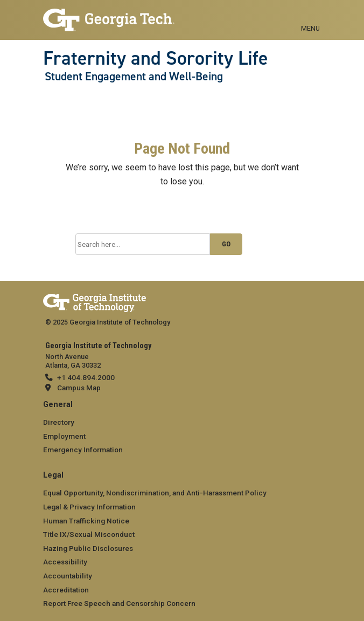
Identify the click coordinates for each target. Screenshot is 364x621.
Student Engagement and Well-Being (134, 77)
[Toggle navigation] (310, 16)
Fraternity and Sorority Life (156, 58)
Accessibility (65, 562)
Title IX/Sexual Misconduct (89, 534)
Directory (59, 422)
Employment (64, 436)
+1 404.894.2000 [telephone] (86, 377)
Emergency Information (83, 450)
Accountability (68, 576)
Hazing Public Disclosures (88, 548)
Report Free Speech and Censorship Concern (119, 603)
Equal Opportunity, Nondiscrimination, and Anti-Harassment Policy (155, 493)
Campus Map (79, 388)
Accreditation (66, 590)
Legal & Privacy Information (89, 507)
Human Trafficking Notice (86, 521)
